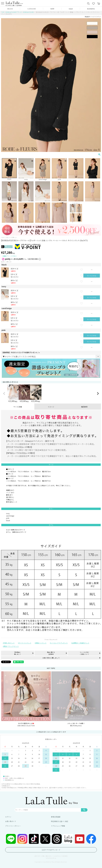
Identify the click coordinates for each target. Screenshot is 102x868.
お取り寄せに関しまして (51, 658)
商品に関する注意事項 (51, 653)
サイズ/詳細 (18, 407)
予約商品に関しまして (17, 653)
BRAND (10, 9)
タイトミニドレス (25, 643)
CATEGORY (32, 9)
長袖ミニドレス (41, 643)
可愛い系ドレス (9, 643)
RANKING (91, 9)
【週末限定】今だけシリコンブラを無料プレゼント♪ (21, 352)
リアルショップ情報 (58, 826)
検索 (84, 810)
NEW (52, 9)
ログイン (8, 817)
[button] (4, 394)
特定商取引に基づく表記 (60, 821)
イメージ (51, 407)
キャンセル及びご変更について (84, 653)
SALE (71, 9)
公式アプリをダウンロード (51, 850)
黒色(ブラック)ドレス (11, 646)
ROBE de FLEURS (28, 12)
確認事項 (84, 407)
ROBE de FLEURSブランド (14, 12)
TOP (3, 12)
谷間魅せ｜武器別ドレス (81, 643)
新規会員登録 (56, 817)
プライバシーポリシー (13, 826)
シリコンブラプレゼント (59, 643)
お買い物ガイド (11, 821)
